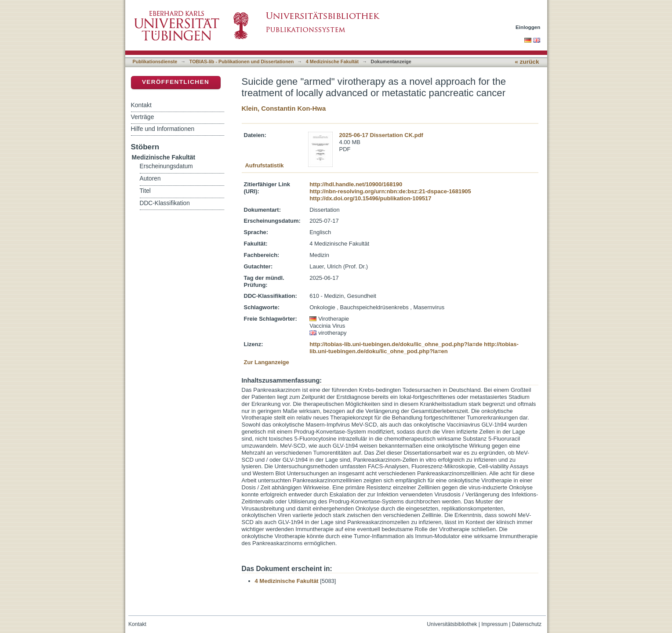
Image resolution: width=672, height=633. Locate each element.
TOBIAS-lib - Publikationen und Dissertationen (242, 61)
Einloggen (528, 27)
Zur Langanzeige (267, 362)
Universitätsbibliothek (452, 624)
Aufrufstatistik (264, 165)
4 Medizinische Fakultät (332, 61)
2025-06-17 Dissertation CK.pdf (381, 135)
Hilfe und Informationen (163, 129)
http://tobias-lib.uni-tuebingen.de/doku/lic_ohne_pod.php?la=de (396, 344)
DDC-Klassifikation (165, 203)
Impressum (494, 624)
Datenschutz (527, 624)
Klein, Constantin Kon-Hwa (284, 108)
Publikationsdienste (155, 61)
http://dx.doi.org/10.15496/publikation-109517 (370, 198)
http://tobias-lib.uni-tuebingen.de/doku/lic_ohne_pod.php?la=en (414, 348)
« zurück (527, 62)
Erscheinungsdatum (166, 166)
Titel (145, 191)
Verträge (143, 117)
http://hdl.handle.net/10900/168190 (356, 184)
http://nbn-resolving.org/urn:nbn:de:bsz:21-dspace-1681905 (390, 191)
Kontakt (141, 105)
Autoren (150, 179)
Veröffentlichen (176, 82)
